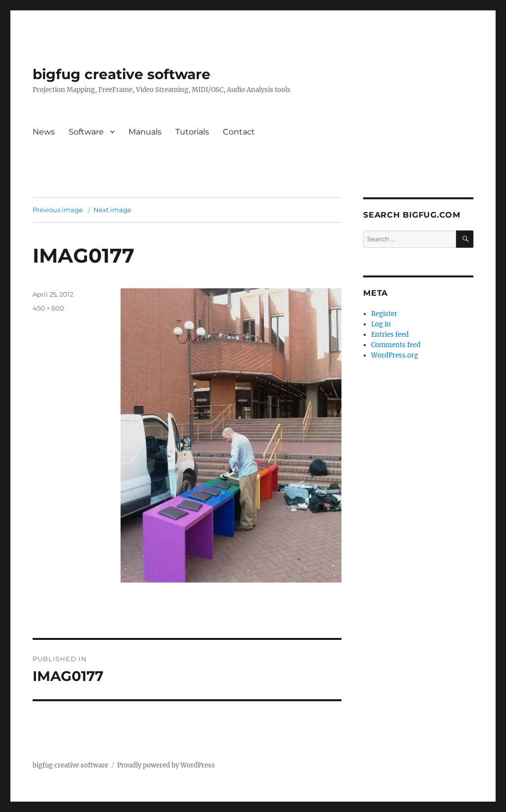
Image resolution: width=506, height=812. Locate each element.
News (44, 132)
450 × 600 (48, 308)
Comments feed (396, 345)
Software (86, 132)
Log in (381, 324)
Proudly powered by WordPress (166, 765)
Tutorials (192, 132)
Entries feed (390, 335)
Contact (239, 132)
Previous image (58, 210)
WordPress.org (395, 355)
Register (384, 314)
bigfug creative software (122, 74)
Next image (112, 210)
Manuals (145, 132)
